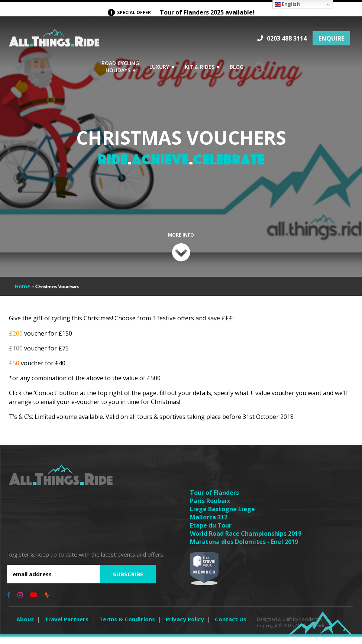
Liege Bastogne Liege (222, 516)
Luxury (159, 67)
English (287, 4)
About (25, 627)
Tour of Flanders (214, 500)
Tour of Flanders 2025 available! (181, 12)
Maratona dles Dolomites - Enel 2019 (244, 549)
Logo (54, 39)
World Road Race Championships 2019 (246, 541)
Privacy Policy (185, 627)
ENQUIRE (331, 38)
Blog (237, 67)
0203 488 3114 (287, 38)
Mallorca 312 (209, 525)
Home (23, 294)
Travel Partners (67, 627)
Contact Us (231, 627)
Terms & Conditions (127, 627)
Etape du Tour (211, 533)
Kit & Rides (200, 67)
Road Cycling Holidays (120, 67)
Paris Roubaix (210, 508)
